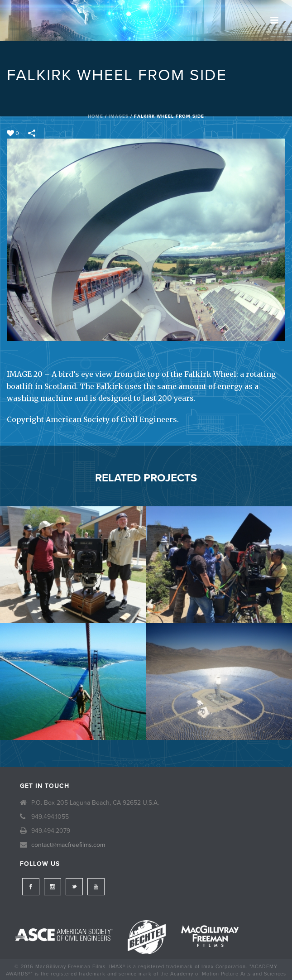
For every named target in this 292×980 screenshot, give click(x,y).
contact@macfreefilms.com (68, 845)
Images (119, 116)
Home (96, 116)
